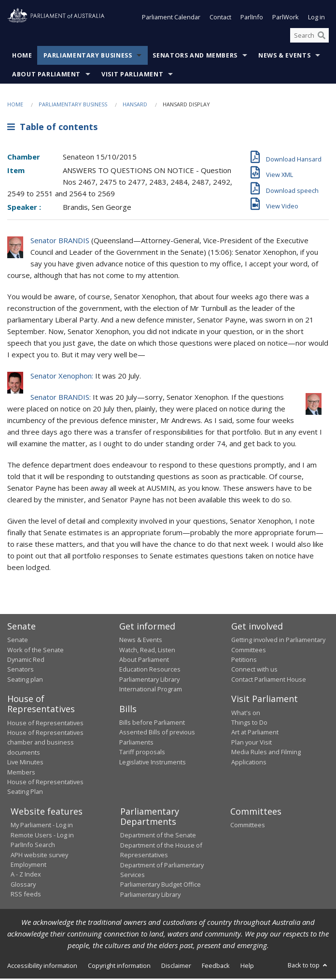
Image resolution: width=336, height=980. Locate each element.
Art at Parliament (255, 733)
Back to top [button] (308, 966)
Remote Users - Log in (42, 836)
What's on (246, 714)
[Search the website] (309, 36)
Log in (316, 18)
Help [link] (247, 966)
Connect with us (254, 670)
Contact (220, 18)
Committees (248, 826)
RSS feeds (26, 895)
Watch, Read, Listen (147, 651)
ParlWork (286, 18)
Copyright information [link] (119, 966)
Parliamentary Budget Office (161, 885)
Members (21, 773)
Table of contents (52, 128)
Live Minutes (25, 763)
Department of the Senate (158, 836)
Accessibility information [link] (42, 966)
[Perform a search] (322, 36)
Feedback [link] (216, 966)
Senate (18, 641)
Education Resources (150, 670)
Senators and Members (195, 57)
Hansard (135, 106)
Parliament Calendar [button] (171, 18)
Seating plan (25, 680)
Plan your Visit (252, 743)
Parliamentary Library (149, 680)
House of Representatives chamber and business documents (45, 743)
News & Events (284, 57)
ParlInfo (252, 18)
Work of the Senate (35, 651)
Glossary (23, 885)
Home (22, 57)
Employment (28, 865)
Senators (21, 670)
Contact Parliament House (269, 680)
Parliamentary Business (88, 57)
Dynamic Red (26, 660)
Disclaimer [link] (176, 966)
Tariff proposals (142, 753)
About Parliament (46, 76)
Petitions (244, 660)
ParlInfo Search (33, 846)
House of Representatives (45, 724)
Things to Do (249, 723)
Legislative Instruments (153, 763)
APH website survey (39, 856)
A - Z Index (26, 875)
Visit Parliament (132, 76)
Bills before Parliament (152, 723)
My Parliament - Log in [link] (42, 826)
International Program (151, 690)
